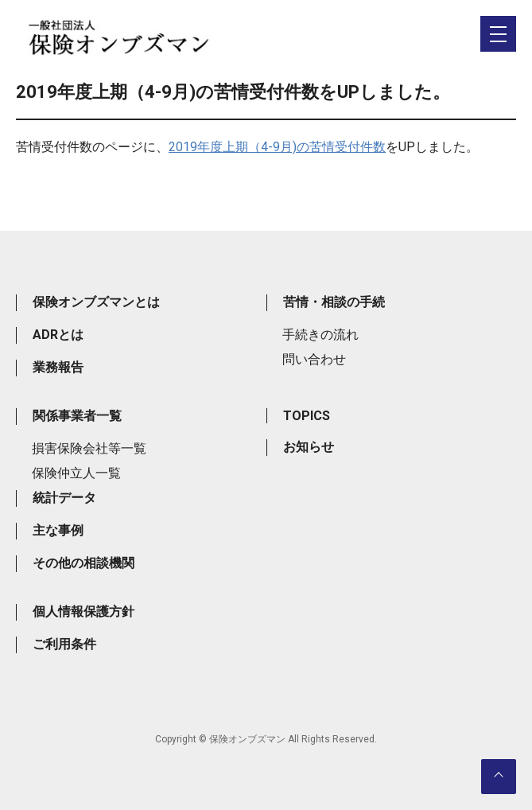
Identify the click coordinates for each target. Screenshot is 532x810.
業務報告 (58, 367)
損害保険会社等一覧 (89, 448)
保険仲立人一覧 (76, 473)
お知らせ (309, 447)
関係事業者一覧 (77, 416)
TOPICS (307, 416)
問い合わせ (314, 359)
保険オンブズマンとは (96, 302)
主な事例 (58, 530)
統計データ (64, 498)
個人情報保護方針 (83, 611)
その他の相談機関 (83, 563)
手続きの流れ (320, 335)
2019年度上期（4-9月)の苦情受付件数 (277, 147)
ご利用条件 (64, 644)
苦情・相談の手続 (334, 302)
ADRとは (58, 335)
